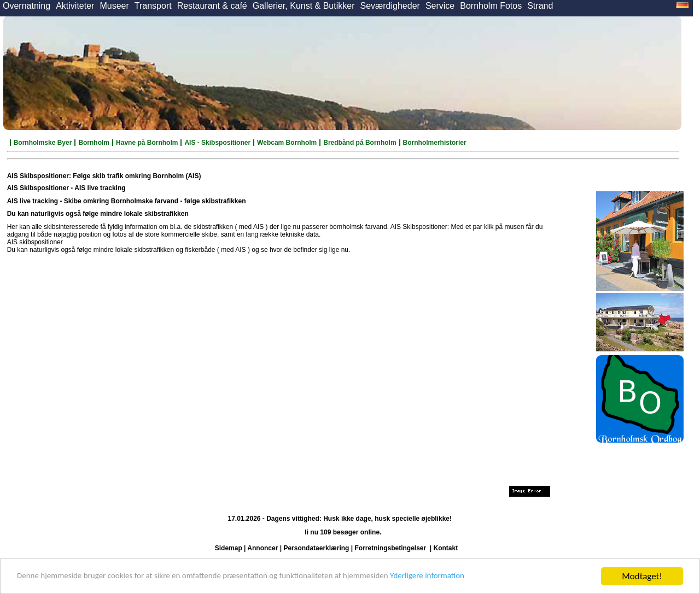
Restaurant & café (212, 6)
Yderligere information (482, 577)
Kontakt (446, 548)
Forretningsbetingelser (390, 548)
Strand (540, 6)
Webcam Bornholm (287, 143)
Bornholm (94, 143)
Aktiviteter (75, 6)
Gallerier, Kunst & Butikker (304, 6)
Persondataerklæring (316, 548)
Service (440, 6)
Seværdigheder (390, 6)
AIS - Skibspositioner (217, 143)
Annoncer (262, 548)
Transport (153, 6)
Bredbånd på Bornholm (360, 143)
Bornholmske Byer (43, 143)
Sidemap (229, 548)
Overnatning (27, 6)
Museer (114, 6)
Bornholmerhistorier (435, 143)
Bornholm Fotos (491, 6)
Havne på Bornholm (147, 143)
